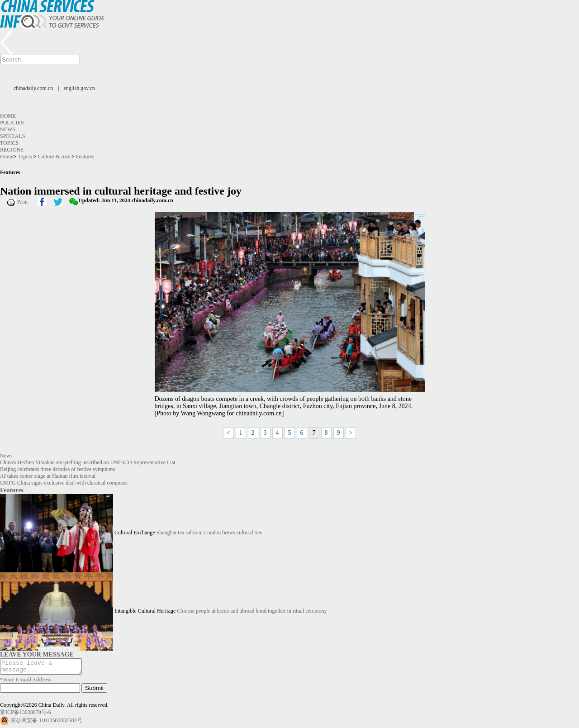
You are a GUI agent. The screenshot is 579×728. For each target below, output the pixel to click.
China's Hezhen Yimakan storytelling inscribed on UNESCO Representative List (88, 462)
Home (8, 116)
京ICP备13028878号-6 (26, 715)
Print (22, 202)
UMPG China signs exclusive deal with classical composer (64, 483)
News (8, 129)
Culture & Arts (54, 157)
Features (85, 157)
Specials (12, 136)
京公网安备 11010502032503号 (46, 723)
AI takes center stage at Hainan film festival (48, 476)
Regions (12, 150)
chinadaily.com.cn (33, 88)
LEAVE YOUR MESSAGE (37, 654)
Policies (12, 123)
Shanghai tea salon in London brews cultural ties (209, 533)
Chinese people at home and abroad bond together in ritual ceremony (252, 611)
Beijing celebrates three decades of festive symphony (58, 469)
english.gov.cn (79, 88)
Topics (9, 143)
